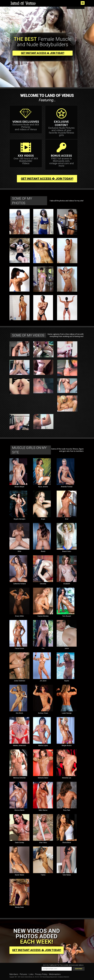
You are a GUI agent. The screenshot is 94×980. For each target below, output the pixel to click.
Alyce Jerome (43, 487)
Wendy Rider (19, 907)
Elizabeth (67, 584)
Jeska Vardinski (19, 681)
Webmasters (55, 974)
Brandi (43, 551)
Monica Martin (19, 810)
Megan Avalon (67, 745)
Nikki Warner (43, 810)
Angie (43, 519)
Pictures (23, 974)
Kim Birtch (19, 713)
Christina (43, 584)
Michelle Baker (43, 778)
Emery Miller (19, 616)
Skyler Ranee (19, 875)
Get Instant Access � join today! (43, 53)
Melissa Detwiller (19, 778)
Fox (43, 648)
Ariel (67, 519)
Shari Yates (43, 843)
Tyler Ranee (67, 875)
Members (14, 974)
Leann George (67, 713)
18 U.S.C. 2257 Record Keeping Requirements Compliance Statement (52, 977)
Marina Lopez (43, 745)
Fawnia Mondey (43, 616)
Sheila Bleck (67, 843)
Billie (19, 551)
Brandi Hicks (67, 551)
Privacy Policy (41, 974)
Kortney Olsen (43, 713)
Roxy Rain (67, 810)
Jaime (67, 648)
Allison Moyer (19, 487)
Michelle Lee (67, 778)
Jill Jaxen (43, 681)
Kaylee (67, 681)
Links (31, 974)
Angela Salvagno (19, 519)
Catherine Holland (19, 584)
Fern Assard (67, 616)
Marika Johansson (19, 745)
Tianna (43, 875)
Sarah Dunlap (19, 843)
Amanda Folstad (67, 487)
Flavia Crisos (19, 648)
